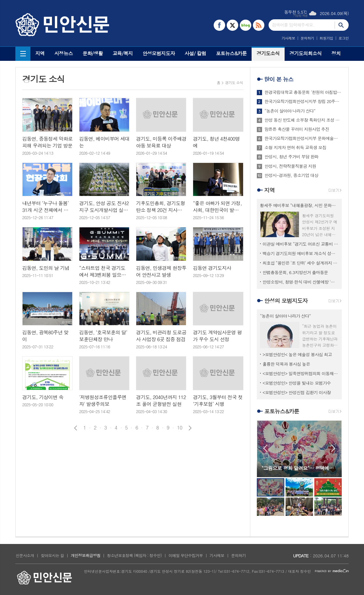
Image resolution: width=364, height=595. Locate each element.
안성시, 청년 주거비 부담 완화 (292, 157)
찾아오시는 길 (52, 555)
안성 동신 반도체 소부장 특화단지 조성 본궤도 (303, 120)
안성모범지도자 (159, 53)
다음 (190, 428)
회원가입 (326, 38)
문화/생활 (93, 53)
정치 (336, 53)
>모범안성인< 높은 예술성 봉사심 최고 (297, 354)
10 (180, 428)
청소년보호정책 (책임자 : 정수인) (134, 555)
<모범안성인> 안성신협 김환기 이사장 (297, 392)
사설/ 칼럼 (195, 53)
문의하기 (307, 38)
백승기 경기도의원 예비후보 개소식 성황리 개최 (301, 253)
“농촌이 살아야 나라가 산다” (290, 111)
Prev (265, 448)
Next (333, 448)
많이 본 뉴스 (279, 79)
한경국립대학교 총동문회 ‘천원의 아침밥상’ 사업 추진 (303, 92)
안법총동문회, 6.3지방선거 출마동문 (295, 272)
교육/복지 (123, 53)
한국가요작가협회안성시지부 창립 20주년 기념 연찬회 (303, 101)
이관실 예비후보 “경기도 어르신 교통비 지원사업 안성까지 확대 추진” (301, 244)
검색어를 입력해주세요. (293, 25)
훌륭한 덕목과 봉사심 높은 (286, 364)
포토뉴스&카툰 (231, 53)
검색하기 (342, 25)
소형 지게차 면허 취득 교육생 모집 (296, 148)
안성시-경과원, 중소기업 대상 (292, 175)
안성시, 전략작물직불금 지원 (290, 166)
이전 (76, 428)
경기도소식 (268, 53)
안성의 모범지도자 (286, 301)
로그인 (344, 38)
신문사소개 (25, 555)
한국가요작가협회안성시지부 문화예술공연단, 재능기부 (303, 138)
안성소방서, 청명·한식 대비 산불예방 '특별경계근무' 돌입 (301, 282)
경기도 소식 (234, 83)
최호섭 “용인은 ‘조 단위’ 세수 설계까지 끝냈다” (301, 263)
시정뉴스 (63, 53)
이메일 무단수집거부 (186, 555)
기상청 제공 (300, 16)
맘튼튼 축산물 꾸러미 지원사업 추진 (297, 129)
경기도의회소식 (306, 53)
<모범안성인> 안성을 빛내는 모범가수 (297, 383)
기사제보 (288, 38)
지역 (40, 53)
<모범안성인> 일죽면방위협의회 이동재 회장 (301, 373)
